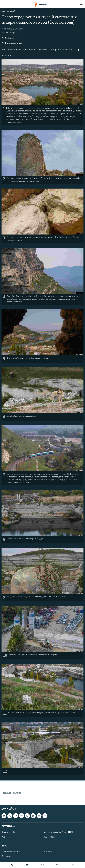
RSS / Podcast (49, 837)
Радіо (4, 837)
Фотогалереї (8, 12)
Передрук (6, 856)
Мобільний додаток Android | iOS (59, 832)
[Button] (8, 39)
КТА (43, 865)
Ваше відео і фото (9, 832)
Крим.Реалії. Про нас (11, 852)
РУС (58, 865)
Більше (6, 55)
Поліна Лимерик (9, 33)
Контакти (48, 852)
